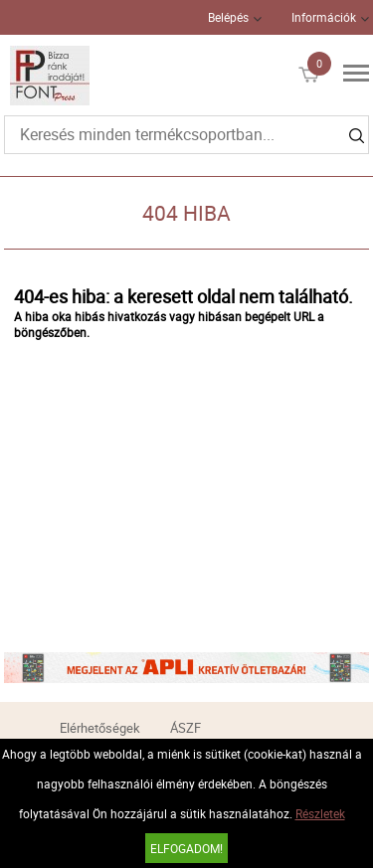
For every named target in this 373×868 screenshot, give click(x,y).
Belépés (228, 17)
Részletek (320, 813)
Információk (324, 17)
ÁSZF (186, 728)
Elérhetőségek (100, 728)
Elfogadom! (186, 848)
